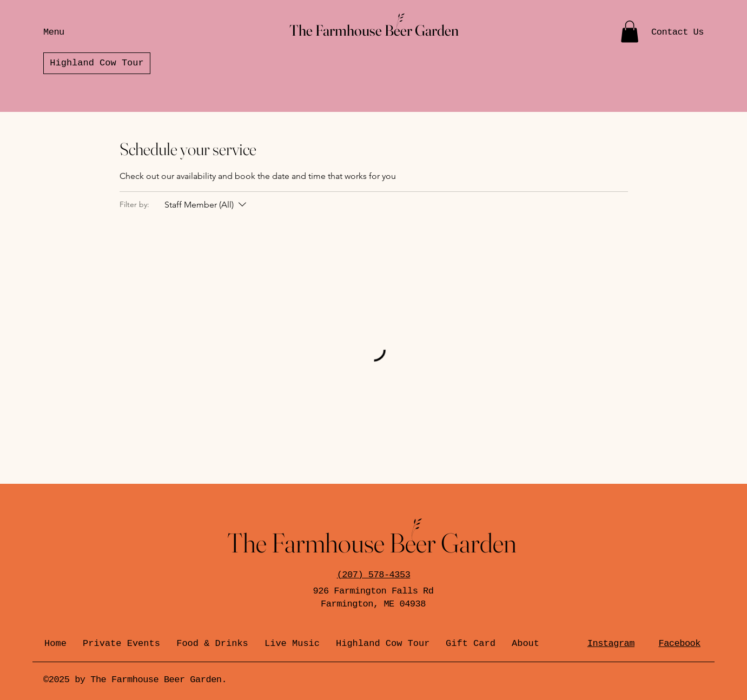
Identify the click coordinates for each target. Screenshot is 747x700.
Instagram (611, 644)
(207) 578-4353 (374, 575)
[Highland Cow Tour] (97, 63)
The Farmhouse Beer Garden (374, 30)
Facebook (679, 644)
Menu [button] (54, 32)
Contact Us (677, 32)
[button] (630, 32)
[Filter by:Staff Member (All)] (207, 205)
